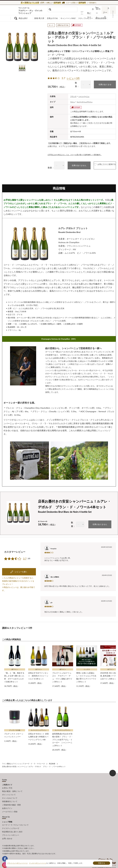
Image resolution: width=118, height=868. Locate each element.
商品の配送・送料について (12, 788)
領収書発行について (10, 796)
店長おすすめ (52, 18)
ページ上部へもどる (113, 770)
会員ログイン (7, 802)
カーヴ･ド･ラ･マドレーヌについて (15, 818)
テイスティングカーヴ (11, 821)
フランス (74, 96)
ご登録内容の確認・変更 (11, 799)
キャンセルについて (10, 794)
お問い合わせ (7, 829)
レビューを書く (21, 560)
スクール (105, 12)
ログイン (85, 13)
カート (98, 13)
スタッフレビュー (85, 18)
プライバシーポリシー (11, 826)
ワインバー (113, 12)
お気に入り (92, 13)
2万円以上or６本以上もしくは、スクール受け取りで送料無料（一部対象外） (79, 153)
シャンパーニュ (86, 96)
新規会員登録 (101, 18)
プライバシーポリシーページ (17, 863)
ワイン (73, 101)
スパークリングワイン (87, 101)
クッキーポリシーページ (38, 863)
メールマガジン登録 (10, 805)
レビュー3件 (73, 78)
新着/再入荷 (39, 18)
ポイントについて (9, 791)
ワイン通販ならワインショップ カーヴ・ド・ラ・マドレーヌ (11, 11)
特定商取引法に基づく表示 (12, 824)
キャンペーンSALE (68, 18)
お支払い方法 (7, 785)
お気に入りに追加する (99, 164)
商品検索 (52, 761)
